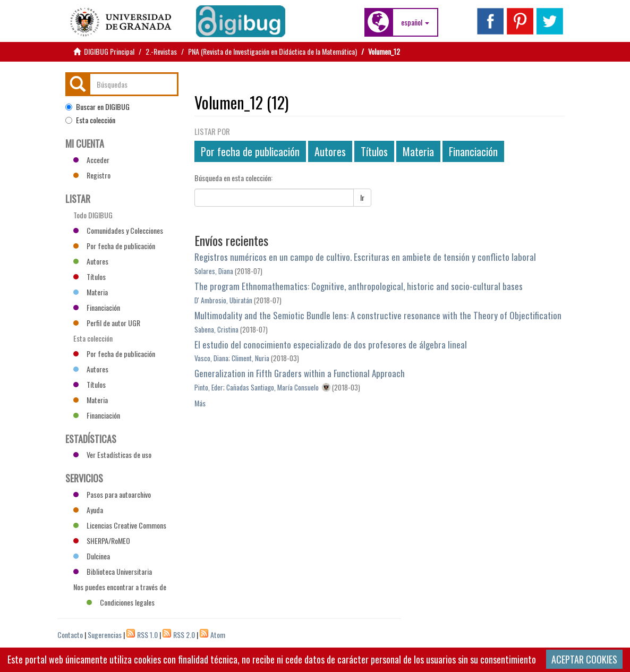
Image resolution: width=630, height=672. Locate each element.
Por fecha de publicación (250, 151)
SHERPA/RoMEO (102, 541)
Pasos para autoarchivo (112, 494)
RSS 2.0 (184, 635)
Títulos (374, 151)
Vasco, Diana (211, 358)
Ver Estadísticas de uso (112, 454)
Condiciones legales (121, 602)
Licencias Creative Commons (120, 525)
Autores (330, 151)
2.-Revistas (161, 51)
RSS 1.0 (147, 635)
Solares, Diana (214, 271)
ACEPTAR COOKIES (584, 659)
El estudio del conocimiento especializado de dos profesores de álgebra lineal (331, 344)
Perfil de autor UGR (107, 323)
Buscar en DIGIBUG (97, 107)
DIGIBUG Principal (109, 51)
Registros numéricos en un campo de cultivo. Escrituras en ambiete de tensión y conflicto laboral (365, 257)
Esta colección (90, 120)
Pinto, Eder (209, 387)
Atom (218, 635)
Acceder (91, 160)
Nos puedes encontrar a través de (120, 588)
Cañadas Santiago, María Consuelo (273, 387)
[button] (415, 22)
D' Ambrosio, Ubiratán (223, 300)
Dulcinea (92, 556)
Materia (418, 151)
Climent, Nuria (250, 358)
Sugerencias (105, 635)
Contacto (70, 635)
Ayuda (88, 510)
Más (200, 403)
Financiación (473, 151)
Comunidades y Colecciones (118, 230)
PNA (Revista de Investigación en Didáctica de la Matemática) (273, 51)
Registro (92, 175)
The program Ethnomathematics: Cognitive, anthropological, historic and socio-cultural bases (359, 286)
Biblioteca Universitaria (113, 571)
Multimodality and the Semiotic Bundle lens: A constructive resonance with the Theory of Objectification (378, 315)
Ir (362, 197)
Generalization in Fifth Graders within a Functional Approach (300, 373)
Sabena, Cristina (216, 329)
